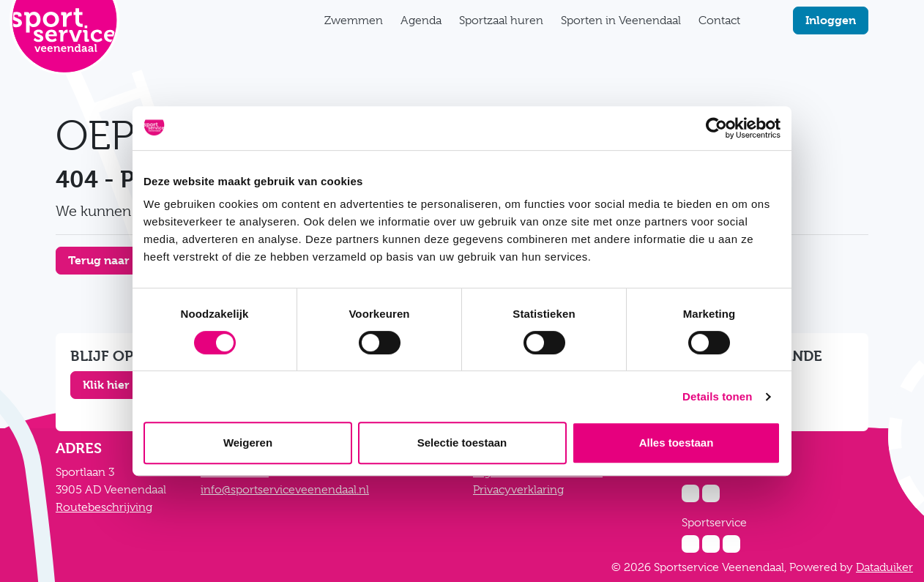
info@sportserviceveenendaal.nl (285, 490)
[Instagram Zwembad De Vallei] (690, 493)
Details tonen (717, 396)
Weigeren (248, 443)
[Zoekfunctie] (758, 20)
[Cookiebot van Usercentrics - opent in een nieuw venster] (716, 128)
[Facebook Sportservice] (711, 544)
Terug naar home (116, 260)
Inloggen (831, 20)
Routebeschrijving (104, 507)
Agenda (421, 20)
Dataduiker (884, 567)
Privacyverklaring (518, 490)
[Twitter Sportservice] (731, 544)
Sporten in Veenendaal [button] (621, 20)
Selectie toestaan (462, 443)
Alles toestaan (677, 443)
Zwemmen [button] (354, 20)
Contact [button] (719, 20)
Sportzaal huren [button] (501, 20)
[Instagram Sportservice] (690, 544)
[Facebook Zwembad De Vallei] (711, 493)
